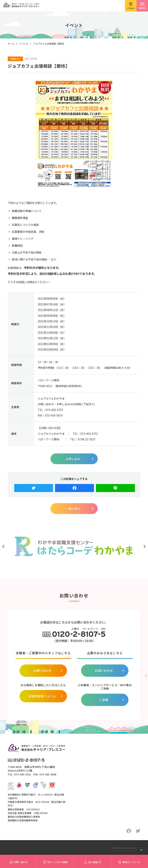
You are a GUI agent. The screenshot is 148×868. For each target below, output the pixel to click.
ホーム (11, 44)
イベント (24, 44)
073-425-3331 (22, 774)
